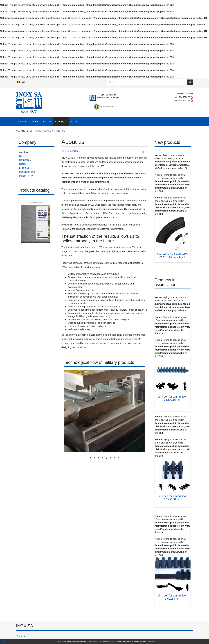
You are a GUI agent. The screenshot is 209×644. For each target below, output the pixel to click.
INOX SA (23, 121)
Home (38, 131)
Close (7, 641)
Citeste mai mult (162, 641)
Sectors (35, 121)
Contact (75, 121)
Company (60, 121)
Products (47, 121)
